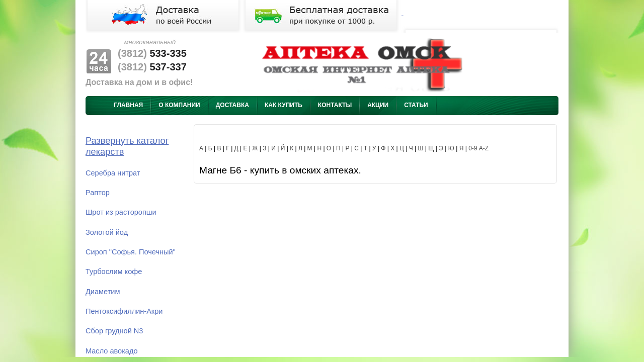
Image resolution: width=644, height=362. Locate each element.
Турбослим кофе (114, 271)
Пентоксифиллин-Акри (124, 311)
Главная (128, 105)
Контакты (335, 105)
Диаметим (103, 292)
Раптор (98, 193)
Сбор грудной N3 (114, 331)
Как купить (284, 105)
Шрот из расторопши (121, 212)
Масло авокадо (112, 351)
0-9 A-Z (478, 148)
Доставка (232, 105)
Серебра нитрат (113, 173)
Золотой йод (107, 232)
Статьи (416, 105)
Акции (378, 105)
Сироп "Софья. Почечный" (131, 252)
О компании (179, 105)
